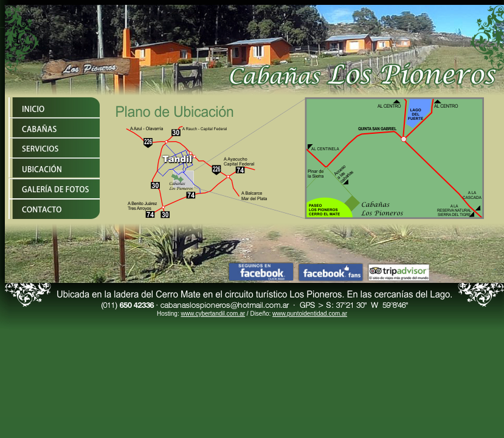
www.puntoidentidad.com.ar (310, 314)
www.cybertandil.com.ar (213, 314)
